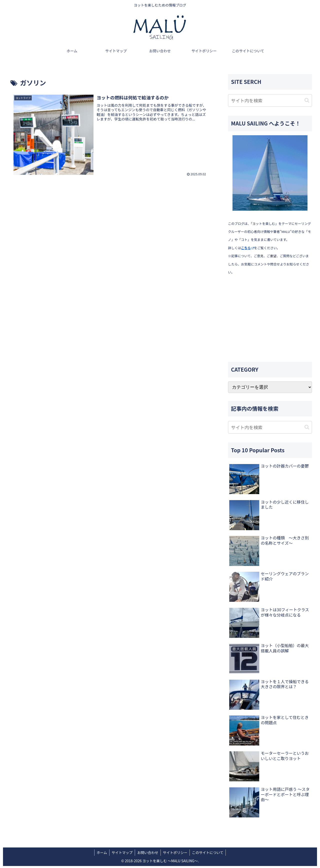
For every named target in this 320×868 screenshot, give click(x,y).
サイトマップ (121, 852)
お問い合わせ (148, 852)
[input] (270, 100)
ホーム (100, 852)
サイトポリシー (176, 852)
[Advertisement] (270, 319)
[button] (307, 100)
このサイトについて (209, 852)
